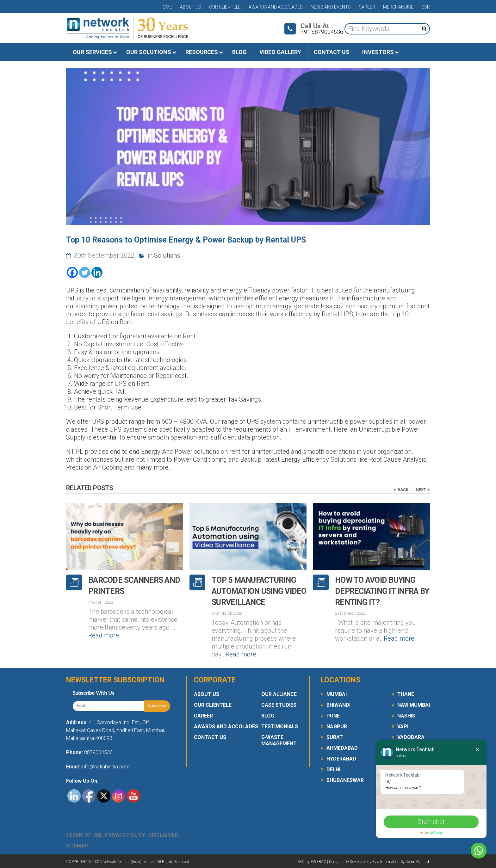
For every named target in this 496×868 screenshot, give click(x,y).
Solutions (167, 255)
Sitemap (77, 846)
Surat (335, 737)
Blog (268, 716)
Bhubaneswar (345, 780)
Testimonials (280, 726)
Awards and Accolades (276, 7)
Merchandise (398, 7)
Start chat (431, 822)
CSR (426, 7)
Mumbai (337, 694)
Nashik (406, 716)
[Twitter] (85, 272)
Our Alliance (279, 694)
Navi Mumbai (414, 705)
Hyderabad (341, 759)
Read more (104, 635)
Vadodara (411, 737)
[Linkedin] (97, 272)
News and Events (331, 7)
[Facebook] (72, 272)
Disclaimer (163, 835)
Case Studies (279, 705)
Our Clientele (225, 7)
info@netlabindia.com (105, 767)
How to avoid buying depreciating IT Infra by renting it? (382, 591)
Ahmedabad (342, 748)
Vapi (403, 726)
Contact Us (210, 737)
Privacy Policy (125, 835)
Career (367, 7)
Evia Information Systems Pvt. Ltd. (401, 862)
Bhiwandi (338, 705)
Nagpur (337, 726)
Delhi (333, 770)
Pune (333, 716)
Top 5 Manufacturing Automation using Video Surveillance (259, 591)
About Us (191, 7)
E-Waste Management (279, 740)
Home (166, 7)
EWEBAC (318, 862)
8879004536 (98, 752)
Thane (406, 694)
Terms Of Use (84, 835)
